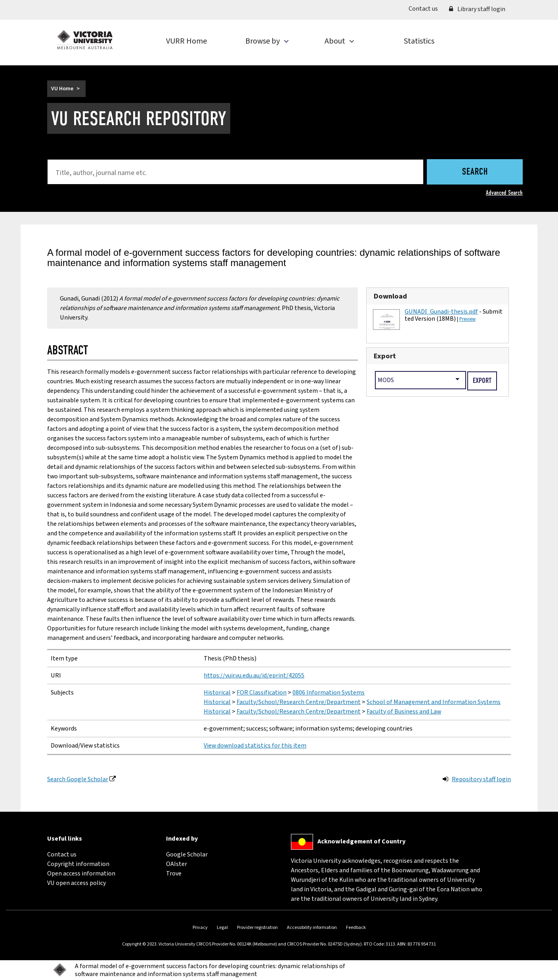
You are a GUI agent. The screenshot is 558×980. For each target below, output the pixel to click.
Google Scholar (187, 854)
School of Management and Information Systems (434, 702)
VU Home (62, 89)
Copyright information (78, 864)
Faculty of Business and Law (404, 712)
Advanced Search (504, 193)
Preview (467, 319)
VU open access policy (76, 883)
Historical (217, 693)
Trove (174, 873)
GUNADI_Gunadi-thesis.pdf (441, 312)
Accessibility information (312, 928)
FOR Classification (262, 693)
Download (390, 296)
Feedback (356, 928)
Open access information (81, 873)
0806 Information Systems (329, 693)
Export (385, 356)
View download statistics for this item (255, 746)
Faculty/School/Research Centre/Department (299, 702)
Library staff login (477, 9)
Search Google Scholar (78, 779)
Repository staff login (481, 779)
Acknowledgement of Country (361, 841)
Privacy (200, 928)
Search (475, 172)
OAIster (177, 864)
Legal (222, 928)
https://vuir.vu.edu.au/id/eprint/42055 (254, 676)
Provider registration (257, 928)
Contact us (426, 8)
